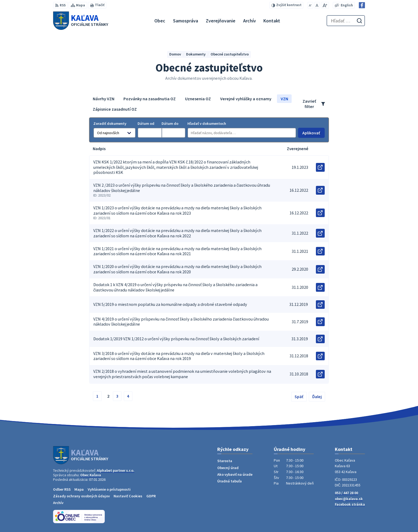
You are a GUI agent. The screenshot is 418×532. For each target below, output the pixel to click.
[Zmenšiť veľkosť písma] (310, 5)
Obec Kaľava (91, 475)
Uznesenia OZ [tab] (198, 99)
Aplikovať (313, 134)
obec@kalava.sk (349, 499)
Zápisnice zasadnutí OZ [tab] (115, 109)
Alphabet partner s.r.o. (116, 470)
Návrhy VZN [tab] (104, 99)
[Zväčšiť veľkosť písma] (325, 5)
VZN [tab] (284, 99)
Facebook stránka (350, 504)
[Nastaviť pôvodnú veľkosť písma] (317, 5)
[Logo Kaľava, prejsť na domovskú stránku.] (81, 21)
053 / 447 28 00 (346, 493)
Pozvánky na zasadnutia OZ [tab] (150, 99)
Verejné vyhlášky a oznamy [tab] (246, 99)
